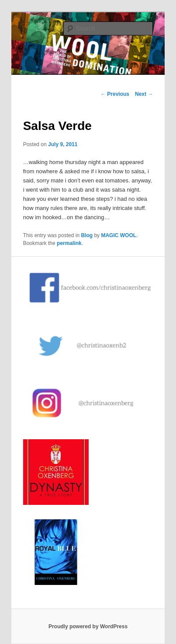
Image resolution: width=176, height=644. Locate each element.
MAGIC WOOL (119, 235)
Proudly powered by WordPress (88, 626)
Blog (87, 235)
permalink (69, 243)
